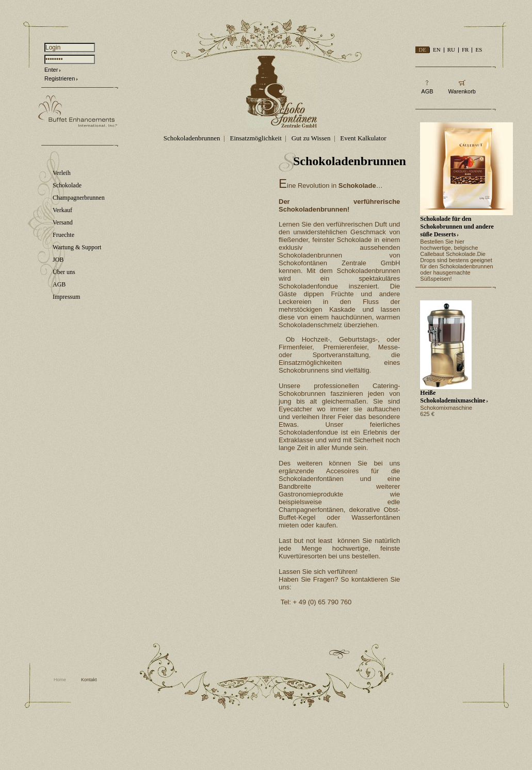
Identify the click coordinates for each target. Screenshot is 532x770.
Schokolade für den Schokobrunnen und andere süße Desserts (457, 227)
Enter (51, 70)
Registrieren (60, 78)
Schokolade (67, 185)
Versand (63, 222)
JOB (58, 260)
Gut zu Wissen (311, 138)
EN (437, 50)
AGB (59, 284)
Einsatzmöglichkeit (255, 138)
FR (465, 50)
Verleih (62, 173)
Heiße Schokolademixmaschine (453, 397)
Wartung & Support (77, 247)
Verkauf (62, 210)
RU (451, 50)
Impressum (66, 297)
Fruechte (63, 235)
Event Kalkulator (363, 138)
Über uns (64, 272)
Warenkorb (462, 91)
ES (479, 50)
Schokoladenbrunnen (192, 138)
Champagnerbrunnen (79, 198)
